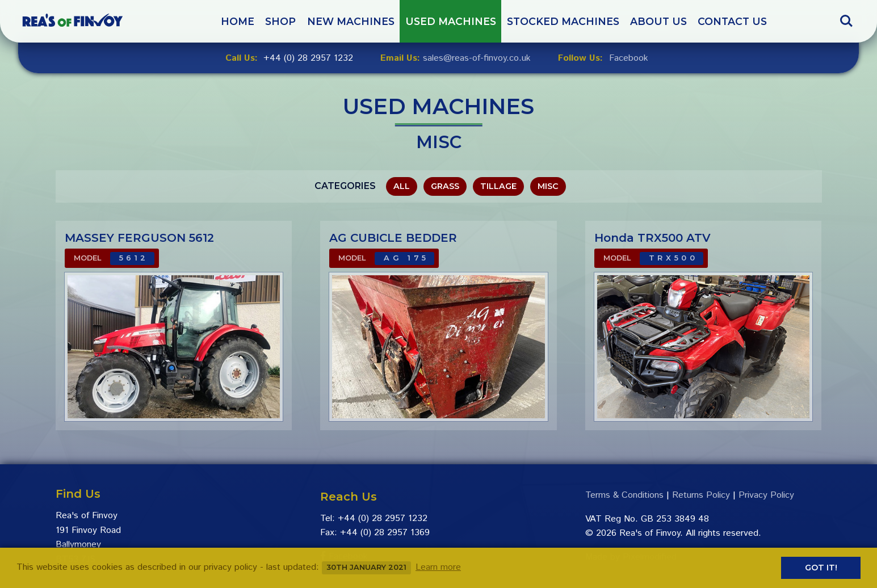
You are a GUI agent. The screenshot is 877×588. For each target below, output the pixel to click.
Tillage (498, 186)
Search (846, 21)
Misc (548, 186)
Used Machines (451, 21)
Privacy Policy (766, 495)
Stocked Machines (563, 21)
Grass (445, 186)
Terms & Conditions (624, 495)
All (402, 186)
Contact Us (732, 21)
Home (238, 21)
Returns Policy (701, 495)
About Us (658, 21)
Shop (280, 21)
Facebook (629, 58)
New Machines (351, 21)
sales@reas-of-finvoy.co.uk (477, 58)
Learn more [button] (438, 567)
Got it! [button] (821, 568)
